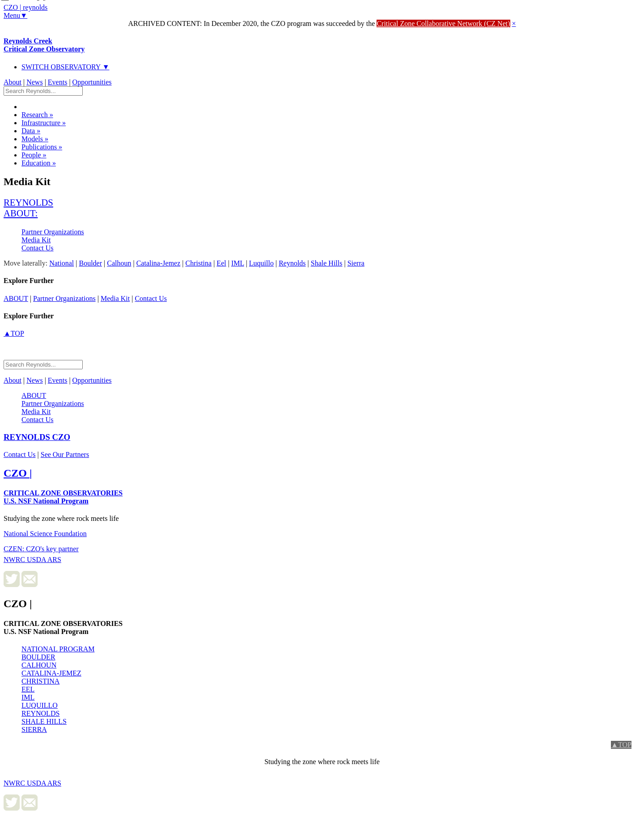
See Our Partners (65, 454)
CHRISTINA (40, 681)
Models (35, 139)
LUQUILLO (40, 705)
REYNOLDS (40, 713)
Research (37, 115)
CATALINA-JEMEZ (51, 673)
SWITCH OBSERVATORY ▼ (66, 67)
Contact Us (38, 248)
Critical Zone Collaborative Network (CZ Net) (443, 23)
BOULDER (38, 657)
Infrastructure (44, 123)
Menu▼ (15, 15)
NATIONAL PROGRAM (58, 649)
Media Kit (36, 240)
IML (28, 697)
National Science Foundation (45, 534)
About (13, 82)
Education (39, 163)
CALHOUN (39, 665)
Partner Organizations (53, 232)
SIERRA (34, 729)
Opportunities (92, 82)
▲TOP (14, 333)
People (34, 155)
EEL (28, 689)
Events (58, 82)
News (34, 82)
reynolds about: (28, 208)
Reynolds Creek (44, 45)
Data (31, 131)
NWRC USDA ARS (32, 560)
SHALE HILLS (44, 721)
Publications (42, 147)
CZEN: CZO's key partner (41, 549)
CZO (37, 437)
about (16, 298)
